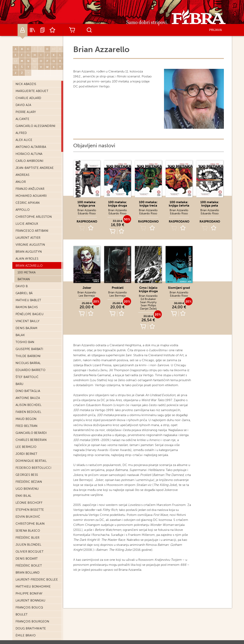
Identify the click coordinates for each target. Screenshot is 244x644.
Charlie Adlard (28, 98)
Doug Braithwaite (31, 628)
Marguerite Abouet (32, 91)
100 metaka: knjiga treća (148, 204)
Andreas (23, 175)
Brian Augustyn (29, 252)
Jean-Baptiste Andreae (35, 168)
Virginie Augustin (30, 245)
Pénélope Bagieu (30, 314)
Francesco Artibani (32, 231)
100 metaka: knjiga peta (210, 204)
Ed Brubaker (148, 299)
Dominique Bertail (31, 461)
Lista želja (52, 30)
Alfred (21, 133)
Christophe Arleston (34, 217)
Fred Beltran (27, 426)
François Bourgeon (32, 621)
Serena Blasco (28, 531)
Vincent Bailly (28, 321)
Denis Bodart (27, 559)
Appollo (23, 210)
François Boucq (29, 607)
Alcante (23, 119)
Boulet (22, 614)
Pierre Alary (26, 112)
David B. (22, 286)
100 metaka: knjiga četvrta (179, 204)
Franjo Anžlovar (30, 189)
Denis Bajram (27, 328)
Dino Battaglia (28, 391)
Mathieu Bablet (28, 300)
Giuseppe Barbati (29, 349)
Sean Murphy (148, 302)
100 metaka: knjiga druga (118, 204)
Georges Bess (27, 475)
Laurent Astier (28, 238)
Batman (24, 279)
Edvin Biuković (28, 517)
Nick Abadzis (26, 84)
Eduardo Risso (87, 213)
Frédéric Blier (28, 538)
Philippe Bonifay (29, 594)
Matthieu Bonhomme (33, 587)
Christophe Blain (30, 524)
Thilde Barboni (28, 356)
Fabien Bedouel (29, 412)
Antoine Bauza (28, 398)
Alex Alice (24, 140)
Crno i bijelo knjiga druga (148, 289)
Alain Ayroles (27, 259)
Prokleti (118, 288)
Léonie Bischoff (29, 503)
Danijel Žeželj (148, 309)
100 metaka (27, 272)
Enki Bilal (24, 496)
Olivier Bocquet (30, 552)
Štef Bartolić (27, 377)
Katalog (33, 30)
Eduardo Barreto (31, 370)
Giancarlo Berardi (31, 433)
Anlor (21, 182)
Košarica (72, 30)
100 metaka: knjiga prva (87, 204)
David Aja (23, 105)
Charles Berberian (31, 440)
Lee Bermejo (26, 447)
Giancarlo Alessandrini (36, 126)
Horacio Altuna (29, 154)
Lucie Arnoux (27, 224)
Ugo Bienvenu (27, 489)
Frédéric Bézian (29, 482)
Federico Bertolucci (34, 468)
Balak (20, 335)
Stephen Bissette (30, 510)
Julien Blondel (29, 545)
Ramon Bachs (27, 307)
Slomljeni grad (179, 288)
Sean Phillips (148, 305)
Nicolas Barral (28, 363)
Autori (23, 30)
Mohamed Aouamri (31, 196)
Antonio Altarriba (31, 147)
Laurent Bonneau (31, 600)
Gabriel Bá (24, 293)
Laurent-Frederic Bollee (37, 580)
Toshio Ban (25, 342)
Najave (42, 30)
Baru (20, 384)
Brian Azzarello (29, 266)
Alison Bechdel (29, 405)
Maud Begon (26, 419)
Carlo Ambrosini (30, 161)
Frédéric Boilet (29, 566)
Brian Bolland (28, 573)
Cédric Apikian (28, 203)
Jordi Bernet (27, 454)
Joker (87, 288)
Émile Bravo (26, 635)
